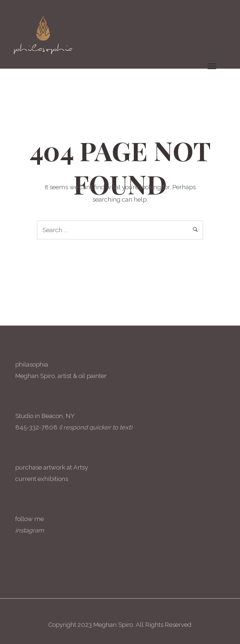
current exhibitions (42, 479)
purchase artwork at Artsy (52, 467)
